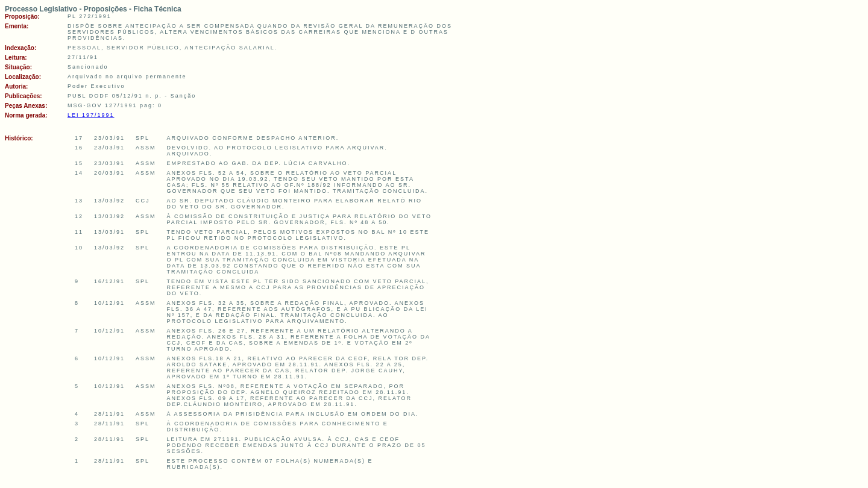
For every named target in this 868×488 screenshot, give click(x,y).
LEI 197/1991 (91, 115)
